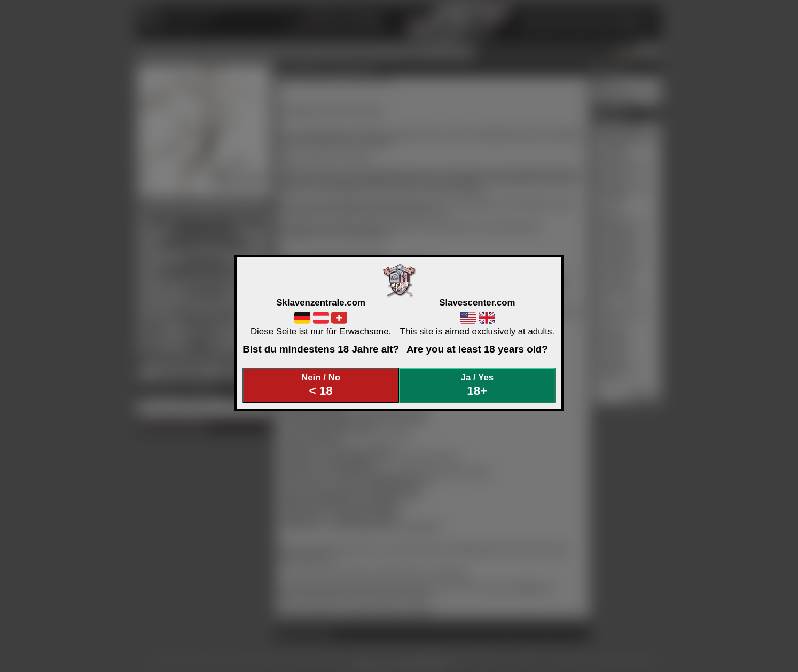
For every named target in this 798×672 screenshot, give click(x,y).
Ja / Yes (478, 385)
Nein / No (321, 385)
